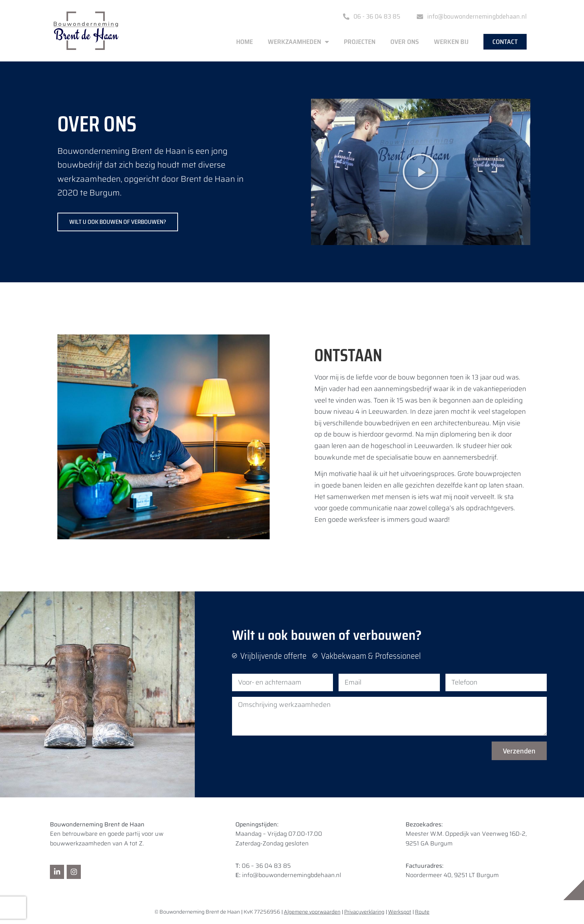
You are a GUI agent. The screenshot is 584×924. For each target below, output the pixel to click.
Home (245, 42)
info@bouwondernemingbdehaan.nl (292, 875)
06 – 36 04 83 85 (266, 866)
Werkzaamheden (298, 42)
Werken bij (451, 42)
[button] (420, 172)
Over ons (405, 42)
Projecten (360, 42)
